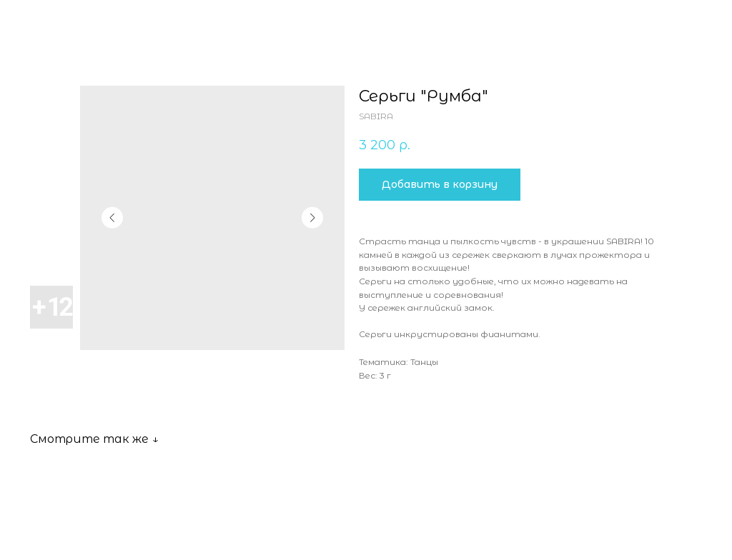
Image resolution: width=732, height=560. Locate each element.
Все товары (54, 20)
